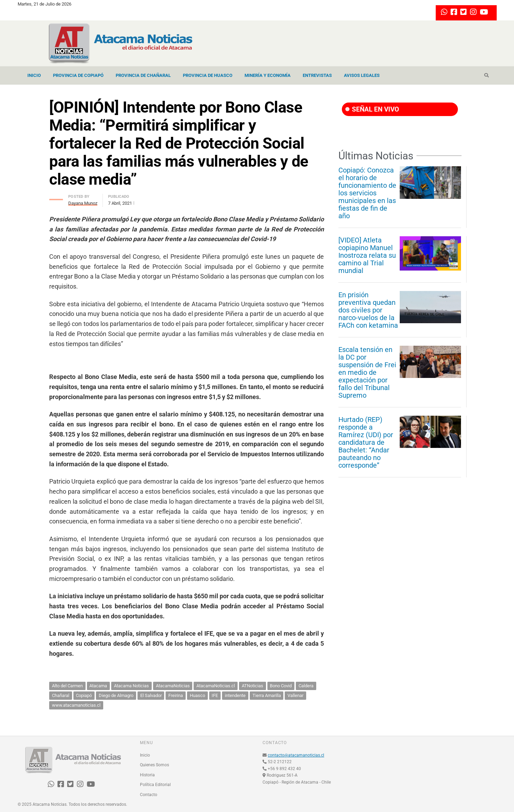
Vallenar (295, 695)
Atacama (98, 686)
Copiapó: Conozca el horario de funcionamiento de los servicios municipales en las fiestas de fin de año (367, 193)
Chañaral (61, 695)
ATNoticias (252, 686)
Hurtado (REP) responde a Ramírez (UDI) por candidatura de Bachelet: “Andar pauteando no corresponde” (366, 442)
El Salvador (151, 695)
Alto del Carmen (67, 686)
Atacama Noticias (131, 686)
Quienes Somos (154, 765)
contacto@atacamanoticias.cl (296, 755)
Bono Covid (281, 686)
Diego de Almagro (116, 695)
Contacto (149, 795)
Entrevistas (317, 75)
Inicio (34, 75)
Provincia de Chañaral (143, 75)
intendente (235, 695)
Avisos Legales (362, 75)
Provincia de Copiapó (78, 75)
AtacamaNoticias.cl (216, 686)
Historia (147, 775)
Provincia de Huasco (208, 75)
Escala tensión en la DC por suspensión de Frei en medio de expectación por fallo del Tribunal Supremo (367, 372)
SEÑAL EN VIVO (372, 109)
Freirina (176, 695)
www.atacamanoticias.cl (76, 705)
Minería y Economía (268, 75)
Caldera (306, 686)
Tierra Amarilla (267, 695)
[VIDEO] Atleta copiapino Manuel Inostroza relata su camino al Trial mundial (367, 255)
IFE (215, 695)
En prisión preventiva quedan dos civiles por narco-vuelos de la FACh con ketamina (368, 310)
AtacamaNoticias (173, 686)
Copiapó (84, 695)
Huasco (197, 695)
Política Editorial (155, 785)
